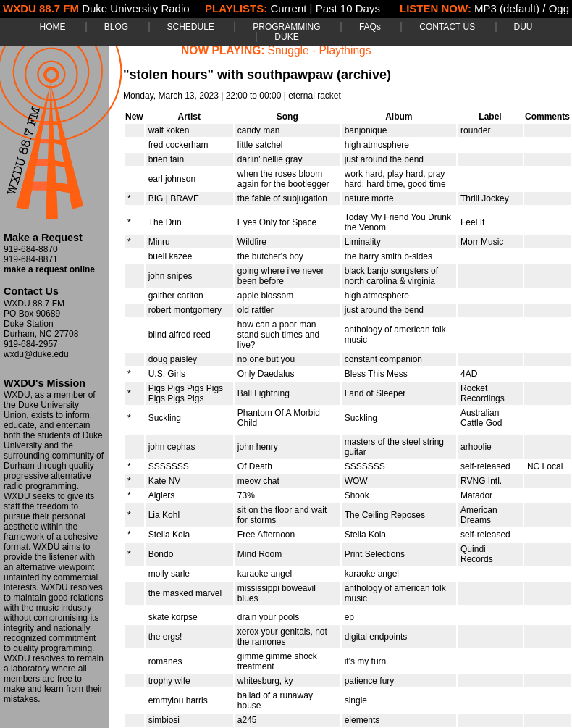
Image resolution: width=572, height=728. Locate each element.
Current (288, 8)
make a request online (49, 269)
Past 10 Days (348, 8)
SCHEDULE (191, 27)
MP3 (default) (507, 8)
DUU (523, 27)
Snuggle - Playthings (320, 50)
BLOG (116, 27)
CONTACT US (447, 27)
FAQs (370, 27)
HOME (52, 27)
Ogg (559, 8)
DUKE (286, 37)
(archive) (364, 75)
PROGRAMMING (286, 27)
